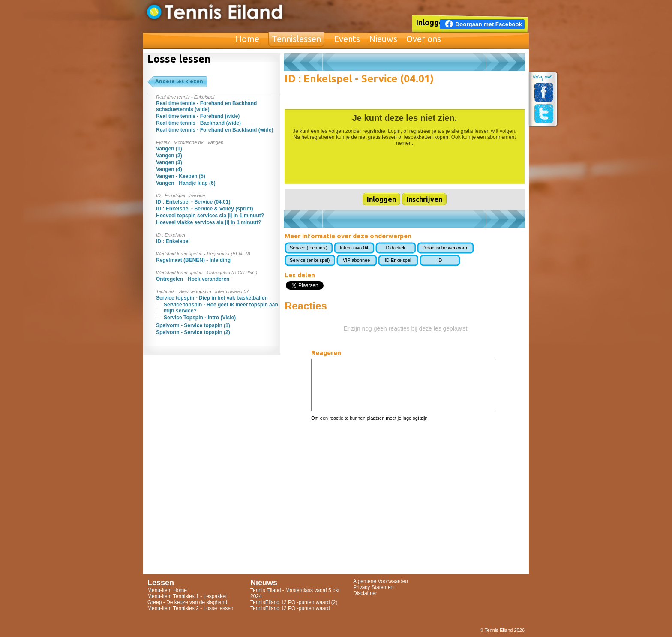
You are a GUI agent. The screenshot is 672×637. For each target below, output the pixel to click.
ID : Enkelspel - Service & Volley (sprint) (205, 209)
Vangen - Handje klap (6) (186, 183)
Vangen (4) (169, 169)
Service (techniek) (309, 248)
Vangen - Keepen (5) (181, 176)
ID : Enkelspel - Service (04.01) (193, 202)
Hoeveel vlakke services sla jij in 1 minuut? (208, 222)
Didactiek (396, 248)
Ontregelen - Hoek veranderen (193, 279)
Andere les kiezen (179, 81)
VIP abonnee (356, 260)
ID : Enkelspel (173, 241)
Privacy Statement (374, 587)
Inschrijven (424, 199)
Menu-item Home (167, 590)
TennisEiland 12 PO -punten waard (290, 608)
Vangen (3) (169, 162)
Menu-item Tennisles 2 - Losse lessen (190, 608)
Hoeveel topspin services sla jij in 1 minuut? (210, 216)
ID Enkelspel (398, 260)
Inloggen (432, 22)
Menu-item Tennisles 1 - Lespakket (187, 596)
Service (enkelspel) (310, 260)
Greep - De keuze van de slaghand (187, 602)
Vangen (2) (169, 156)
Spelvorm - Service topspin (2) (193, 332)
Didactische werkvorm (445, 248)
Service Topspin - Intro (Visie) (200, 318)
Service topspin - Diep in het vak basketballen (212, 298)
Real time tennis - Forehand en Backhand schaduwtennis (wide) (206, 106)
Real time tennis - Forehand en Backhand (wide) (214, 130)
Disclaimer (365, 593)
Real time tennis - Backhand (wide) (198, 123)
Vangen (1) (169, 149)
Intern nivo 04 (354, 248)
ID (439, 260)
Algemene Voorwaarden (381, 581)
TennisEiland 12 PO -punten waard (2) (294, 602)
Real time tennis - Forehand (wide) (198, 116)
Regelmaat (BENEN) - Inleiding (193, 260)
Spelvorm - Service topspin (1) (193, 325)
